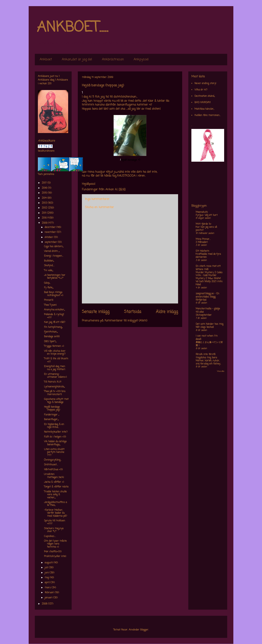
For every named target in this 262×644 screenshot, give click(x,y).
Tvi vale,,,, (49, 271)
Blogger (144, 630)
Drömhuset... (51, 465)
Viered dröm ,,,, (52, 251)
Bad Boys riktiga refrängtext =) (54, 294)
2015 (45, 193)
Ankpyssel (141, 60)
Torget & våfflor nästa (56, 487)
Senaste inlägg (96, 312)
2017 (45, 183)
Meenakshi (202, 212)
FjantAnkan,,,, (51, 332)
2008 (45, 604)
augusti (49, 563)
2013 (45, 203)
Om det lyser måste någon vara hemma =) (55, 544)
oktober (49, 237)
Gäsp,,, (47, 283)
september (51, 242)
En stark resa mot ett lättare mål (208, 268)
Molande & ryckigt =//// (54, 316)
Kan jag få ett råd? (55, 322)
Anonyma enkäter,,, (54, 310)
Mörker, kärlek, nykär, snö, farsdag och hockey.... (208, 362)
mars (48, 588)
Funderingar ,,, (51, 415)
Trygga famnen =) (54, 346)
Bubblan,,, (49, 261)
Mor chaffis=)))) (53, 552)
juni (47, 573)
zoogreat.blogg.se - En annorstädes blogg (207, 295)
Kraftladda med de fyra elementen (208, 256)
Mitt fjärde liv (203, 224)
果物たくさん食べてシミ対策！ (209, 344)
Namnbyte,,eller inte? (56, 432)
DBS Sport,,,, (50, 342)
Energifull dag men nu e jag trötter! (55, 368)
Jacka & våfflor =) (54, 482)
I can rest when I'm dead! (207, 338)
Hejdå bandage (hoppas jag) (52, 408)
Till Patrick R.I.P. (53, 382)
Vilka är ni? (201, 90)
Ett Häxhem (202, 251)
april (47, 583)
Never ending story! (205, 83)
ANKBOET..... (72, 28)
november (51, 232)
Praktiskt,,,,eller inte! (55, 556)
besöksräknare (46, 151)
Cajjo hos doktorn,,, (54, 247)
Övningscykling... (53, 460)
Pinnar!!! (49, 300)
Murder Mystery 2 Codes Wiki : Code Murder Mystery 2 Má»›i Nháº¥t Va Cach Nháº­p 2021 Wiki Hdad (209, 279)
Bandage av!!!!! (52, 337)
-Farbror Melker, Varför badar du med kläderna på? (56, 513)
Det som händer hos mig (209, 324)
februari (50, 593)
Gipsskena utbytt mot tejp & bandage (56, 401)
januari (49, 598)
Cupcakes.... (50, 536)
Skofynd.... (49, 266)
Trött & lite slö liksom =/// (56, 360)
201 (50, 84)
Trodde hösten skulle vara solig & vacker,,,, (55, 495)
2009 (45, 223)
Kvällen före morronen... (208, 115)
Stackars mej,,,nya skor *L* (54, 530)
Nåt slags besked (205, 327)
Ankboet (46, 60)
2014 (45, 198)
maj (47, 578)
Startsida (133, 312)
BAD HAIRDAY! (203, 103)
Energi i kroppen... (54, 256)
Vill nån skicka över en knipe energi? (55, 353)
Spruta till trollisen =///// (55, 522)
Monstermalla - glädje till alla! (208, 310)
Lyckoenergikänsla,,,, (54, 387)
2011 (44, 213)
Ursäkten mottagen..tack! (54, 476)
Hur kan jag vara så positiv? (206, 229)
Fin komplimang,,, (53, 327)
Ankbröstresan (113, 60)
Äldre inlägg (167, 312)
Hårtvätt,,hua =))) (53, 470)
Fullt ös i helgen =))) (55, 437)
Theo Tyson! (50, 305)
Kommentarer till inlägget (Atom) (126, 321)
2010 (45, 218)
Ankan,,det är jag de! (77, 60)
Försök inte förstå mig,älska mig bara (206, 356)
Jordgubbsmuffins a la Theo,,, (55, 504)
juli (47, 568)
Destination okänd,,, (205, 96)
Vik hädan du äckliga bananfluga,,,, (55, 443)
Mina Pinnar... (203, 239)
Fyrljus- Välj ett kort (207, 215)
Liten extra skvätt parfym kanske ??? (54, 452)
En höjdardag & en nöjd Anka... (54, 426)
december (51, 227)
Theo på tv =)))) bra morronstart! (55, 393)
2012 (45, 208)
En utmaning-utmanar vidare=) (55, 376)
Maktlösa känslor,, (204, 109)
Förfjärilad (201, 300)
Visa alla (221, 371)
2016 (45, 188)
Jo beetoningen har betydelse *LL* (55, 277)
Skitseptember (204, 315)
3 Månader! (202, 242)
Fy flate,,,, (49, 288)
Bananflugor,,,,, (51, 420)
